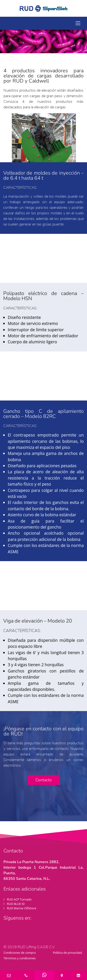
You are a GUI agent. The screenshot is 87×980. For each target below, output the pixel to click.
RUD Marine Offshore (22, 908)
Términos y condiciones (20, 958)
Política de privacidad (67, 953)
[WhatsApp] (44, 975)
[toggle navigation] (78, 23)
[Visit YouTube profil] (24, 931)
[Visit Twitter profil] (16, 931)
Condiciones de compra (20, 953)
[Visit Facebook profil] (7, 931)
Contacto (44, 780)
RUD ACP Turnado (19, 899)
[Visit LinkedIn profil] (32, 930)
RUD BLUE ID (16, 904)
